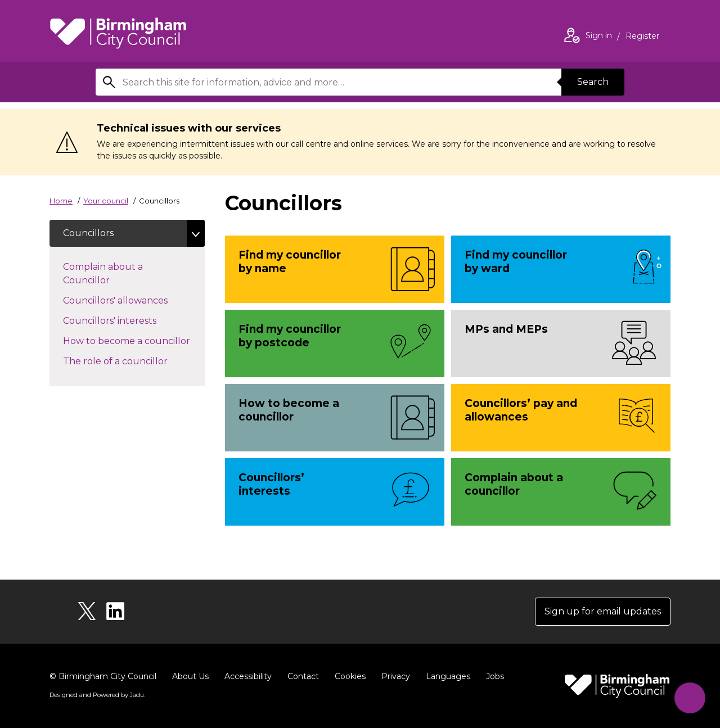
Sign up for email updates (603, 611)
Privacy (396, 676)
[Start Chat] (690, 698)
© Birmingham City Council (103, 676)
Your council (106, 201)
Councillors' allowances (127, 300)
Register (642, 37)
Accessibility (248, 676)
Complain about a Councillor (103, 273)
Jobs (495, 676)
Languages (448, 676)
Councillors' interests (121, 320)
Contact (303, 676)
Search (593, 82)
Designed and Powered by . (97, 695)
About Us (190, 676)
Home (61, 201)
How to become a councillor (134, 340)
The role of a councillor (127, 360)
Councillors (88, 233)
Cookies (350, 676)
